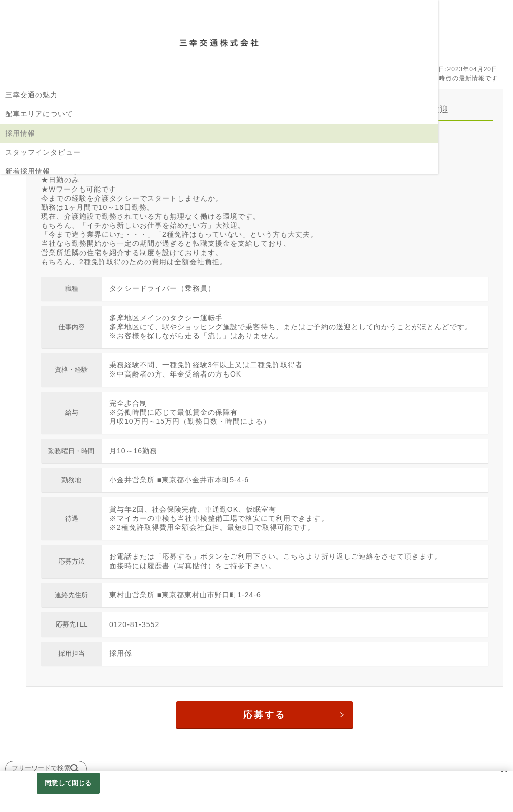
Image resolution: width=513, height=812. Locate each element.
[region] (256, 791)
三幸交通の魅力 (31, 95)
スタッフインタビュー (43, 152)
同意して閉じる (68, 783)
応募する (302, 728)
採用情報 (20, 133)
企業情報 (20, 191)
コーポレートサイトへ (43, 210)
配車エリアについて (39, 114)
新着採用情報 (28, 171)
